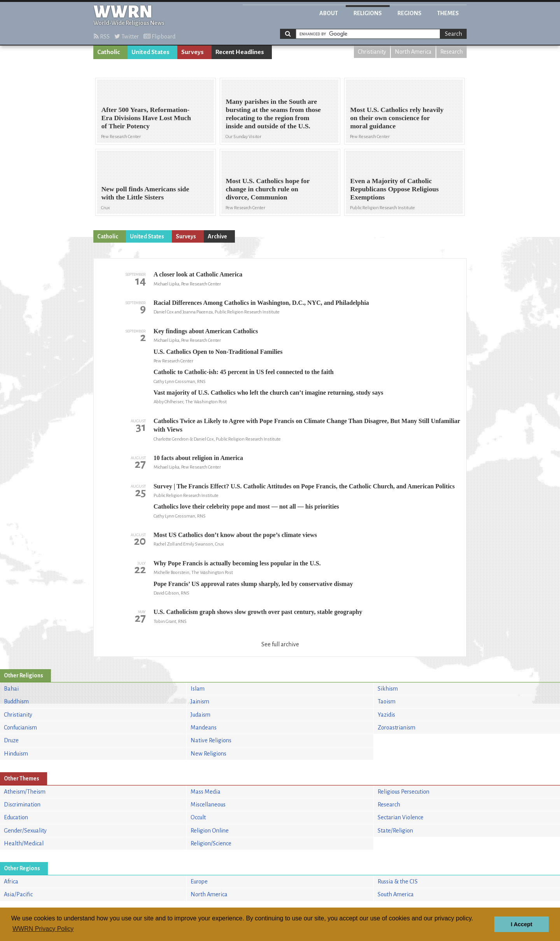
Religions (368, 13)
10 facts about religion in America (198, 458)
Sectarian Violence (401, 817)
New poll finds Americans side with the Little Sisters (145, 193)
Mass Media (206, 792)
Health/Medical (24, 843)
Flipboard (159, 37)
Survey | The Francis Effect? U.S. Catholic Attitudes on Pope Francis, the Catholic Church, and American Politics (304, 486)
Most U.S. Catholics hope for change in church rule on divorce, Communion (268, 189)
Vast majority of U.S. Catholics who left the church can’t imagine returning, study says (269, 393)
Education (16, 817)
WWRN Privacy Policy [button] (43, 929)
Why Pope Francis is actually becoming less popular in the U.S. (237, 563)
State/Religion (395, 831)
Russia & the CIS (398, 882)
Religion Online (210, 831)
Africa (11, 882)
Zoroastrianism (396, 728)
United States (150, 52)
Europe (199, 882)
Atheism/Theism (25, 792)
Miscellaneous (208, 805)
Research (451, 52)
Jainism (200, 701)
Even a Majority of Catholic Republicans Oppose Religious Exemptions (394, 189)
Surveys (192, 52)
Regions (409, 13)
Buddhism (16, 701)
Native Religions (211, 740)
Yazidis (386, 715)
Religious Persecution (403, 792)
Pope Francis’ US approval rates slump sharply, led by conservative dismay (253, 584)
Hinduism (16, 754)
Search (453, 34)
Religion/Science (211, 843)
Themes (448, 13)
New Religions (208, 754)
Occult (198, 817)
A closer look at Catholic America (198, 274)
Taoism (387, 701)
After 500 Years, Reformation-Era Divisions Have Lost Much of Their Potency (146, 118)
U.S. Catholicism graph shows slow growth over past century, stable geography (258, 612)
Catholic (108, 52)
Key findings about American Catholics (206, 331)
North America (413, 52)
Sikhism (388, 689)
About (329, 13)
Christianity (372, 52)
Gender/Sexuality (25, 831)
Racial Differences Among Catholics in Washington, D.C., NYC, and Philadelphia (261, 303)
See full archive (280, 644)
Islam (198, 689)
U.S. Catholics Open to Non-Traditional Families (218, 352)
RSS (102, 37)
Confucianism (20, 728)
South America (396, 894)
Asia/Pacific (18, 894)
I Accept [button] (521, 924)
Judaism (200, 715)
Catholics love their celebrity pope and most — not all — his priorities (246, 506)
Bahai (11, 689)
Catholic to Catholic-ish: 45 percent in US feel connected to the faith (244, 372)
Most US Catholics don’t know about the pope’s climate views (235, 535)
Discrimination (22, 805)
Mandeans (204, 728)
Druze (11, 740)
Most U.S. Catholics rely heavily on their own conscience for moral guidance (397, 118)
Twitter (127, 37)
